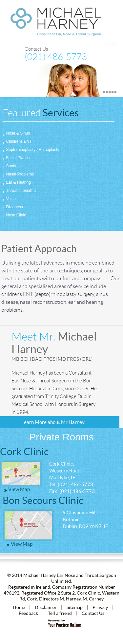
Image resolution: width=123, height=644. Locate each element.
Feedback (28, 613)
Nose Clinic (14, 215)
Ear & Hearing (17, 182)
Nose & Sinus (16, 133)
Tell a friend (60, 613)
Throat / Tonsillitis (20, 191)
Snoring (11, 166)
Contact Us (36, 49)
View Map (19, 489)
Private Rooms (61, 437)
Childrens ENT (17, 141)
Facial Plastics (17, 158)
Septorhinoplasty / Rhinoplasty (31, 150)
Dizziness (13, 207)
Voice (9, 199)
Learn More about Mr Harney (53, 422)
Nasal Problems (18, 174)
